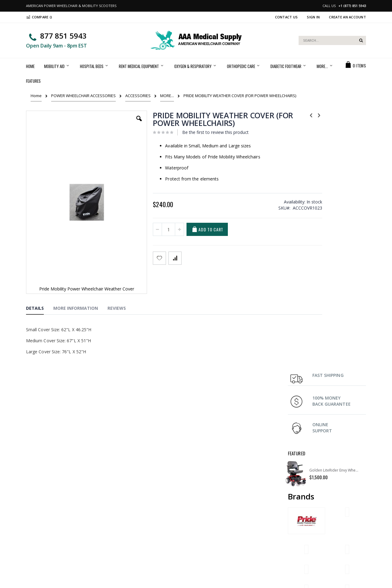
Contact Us (286, 17)
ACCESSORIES (138, 96)
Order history (126, 523)
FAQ (292, 516)
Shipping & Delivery (219, 516)
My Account (124, 516)
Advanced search (130, 531)
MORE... (167, 96)
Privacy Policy (126, 539)
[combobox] (332, 40)
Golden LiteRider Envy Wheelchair (335, 208)
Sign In (313, 17)
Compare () (39, 17)
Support (208, 523)
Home (36, 96)
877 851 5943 (63, 36)
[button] (122, 123)
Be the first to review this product (198, 132)
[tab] (40, 289)
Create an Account (347, 17)
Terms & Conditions (219, 531)
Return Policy (300, 523)
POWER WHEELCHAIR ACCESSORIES (83, 96)
